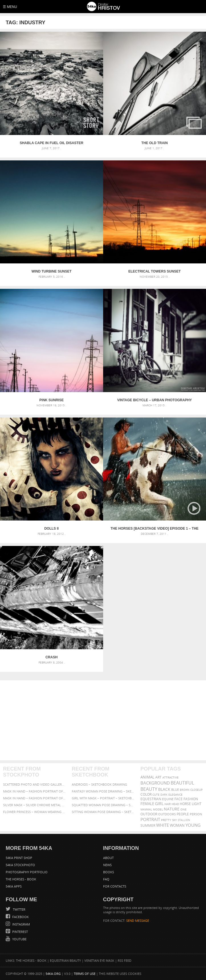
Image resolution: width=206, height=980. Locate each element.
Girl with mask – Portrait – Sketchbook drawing (103, 798)
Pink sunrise (51, 400)
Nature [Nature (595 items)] (172, 809)
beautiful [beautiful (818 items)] (182, 783)
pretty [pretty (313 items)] (166, 820)
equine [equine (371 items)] (168, 799)
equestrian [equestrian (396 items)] (151, 799)
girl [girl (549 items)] (159, 804)
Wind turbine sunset (51, 271)
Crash (51, 657)
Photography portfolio (27, 872)
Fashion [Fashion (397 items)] (191, 799)
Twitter (19, 909)
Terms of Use (85, 974)
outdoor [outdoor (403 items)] (149, 814)
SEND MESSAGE (138, 920)
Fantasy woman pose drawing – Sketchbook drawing (103, 791)
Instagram (21, 924)
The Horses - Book (21, 879)
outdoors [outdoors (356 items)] (167, 814)
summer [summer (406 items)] (148, 825)
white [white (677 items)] (163, 825)
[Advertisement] (103, 720)
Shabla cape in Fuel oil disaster (51, 143)
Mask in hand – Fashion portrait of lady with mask (34, 798)
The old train (155, 143)
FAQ (106, 879)
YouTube (19, 939)
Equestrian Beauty (65, 960)
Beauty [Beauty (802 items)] (149, 789)
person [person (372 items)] (196, 814)
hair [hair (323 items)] (168, 804)
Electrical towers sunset (154, 271)
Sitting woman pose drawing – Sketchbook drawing (103, 812)
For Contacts (115, 886)
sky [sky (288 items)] (175, 820)
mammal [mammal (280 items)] (146, 809)
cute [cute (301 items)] (156, 795)
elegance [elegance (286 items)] (176, 795)
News (107, 865)
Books (109, 872)
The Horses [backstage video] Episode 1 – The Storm (155, 529)
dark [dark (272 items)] (164, 795)
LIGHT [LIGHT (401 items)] (197, 804)
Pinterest (20, 932)
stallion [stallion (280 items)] (184, 820)
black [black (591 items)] (164, 789)
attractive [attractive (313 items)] (171, 777)
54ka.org (53, 974)
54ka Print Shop (19, 858)
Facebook (20, 917)
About (108, 858)
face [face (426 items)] (179, 799)
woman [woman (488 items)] (177, 825)
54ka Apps (14, 886)
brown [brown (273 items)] (185, 790)
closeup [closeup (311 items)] (196, 790)
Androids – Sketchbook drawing (99, 784)
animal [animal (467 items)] (147, 777)
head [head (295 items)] (175, 804)
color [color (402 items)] (146, 794)
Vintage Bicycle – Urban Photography (154, 400)
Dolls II (51, 529)
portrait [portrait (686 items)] (150, 819)
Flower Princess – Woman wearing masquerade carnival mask (34, 812)
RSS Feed (125, 960)
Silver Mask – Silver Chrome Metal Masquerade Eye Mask (34, 805)
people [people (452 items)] (183, 814)
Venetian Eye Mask (99, 960)
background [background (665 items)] (155, 783)
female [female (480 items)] (147, 804)
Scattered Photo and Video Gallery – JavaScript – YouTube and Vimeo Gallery (34, 784)
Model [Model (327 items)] (158, 809)
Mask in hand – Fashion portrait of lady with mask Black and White (34, 791)
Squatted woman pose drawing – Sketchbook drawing (103, 805)
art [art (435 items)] (158, 777)
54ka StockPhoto (20, 865)
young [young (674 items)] (193, 825)
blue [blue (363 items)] (175, 790)
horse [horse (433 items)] (185, 804)
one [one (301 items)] (183, 809)
